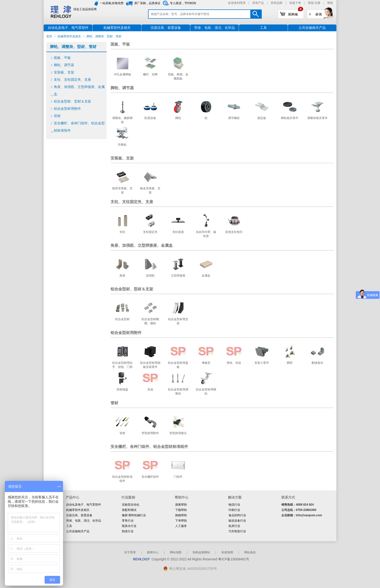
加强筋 (150, 276)
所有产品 (258, 3)
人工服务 (181, 526)
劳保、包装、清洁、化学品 (84, 521)
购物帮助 (181, 515)
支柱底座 (178, 232)
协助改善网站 (201, 552)
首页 (49, 36)
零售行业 (128, 521)
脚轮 (178, 118)
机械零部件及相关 (69, 36)
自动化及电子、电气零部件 (84, 505)
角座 (122, 276)
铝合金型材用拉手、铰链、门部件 (122, 367)
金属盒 (206, 276)
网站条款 (250, 552)
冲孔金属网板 (122, 74)
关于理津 (130, 552)
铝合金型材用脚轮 (206, 392)
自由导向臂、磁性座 (206, 234)
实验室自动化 (131, 505)
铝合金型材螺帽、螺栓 (150, 321)
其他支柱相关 (234, 232)
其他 (150, 389)
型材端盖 (122, 389)
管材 (57, 116)
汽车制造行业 (237, 531)
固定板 (262, 118)
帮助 (330, 3)
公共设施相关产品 (78, 531)
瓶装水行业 (129, 526)
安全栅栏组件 (150, 477)
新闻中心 (153, 552)
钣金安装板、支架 (150, 190)
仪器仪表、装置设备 (79, 515)
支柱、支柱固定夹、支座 (72, 80)
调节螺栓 (234, 118)
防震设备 (150, 118)
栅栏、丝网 (150, 74)
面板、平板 (62, 58)
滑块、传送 (234, 363)
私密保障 (227, 552)
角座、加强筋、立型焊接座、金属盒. (79, 91)
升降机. (123, 145)
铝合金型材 (122, 319)
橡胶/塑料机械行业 (134, 515)
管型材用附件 (150, 433)
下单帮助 (181, 521)
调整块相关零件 (317, 118)
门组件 (178, 477)
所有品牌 (277, 3)
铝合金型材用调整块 (178, 392)
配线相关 (317, 363)
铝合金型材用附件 (67, 109)
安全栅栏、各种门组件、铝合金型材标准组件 (79, 127)
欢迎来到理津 (237, 3)
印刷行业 (234, 510)
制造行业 (128, 531)
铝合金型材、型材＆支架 (72, 101)
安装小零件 (262, 363)
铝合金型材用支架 (178, 321)
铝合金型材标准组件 (122, 479)
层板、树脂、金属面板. (178, 76)
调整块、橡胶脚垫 (122, 120)
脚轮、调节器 (64, 65)
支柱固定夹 (150, 232)
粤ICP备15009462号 (234, 559)
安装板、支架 (64, 72)
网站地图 (176, 552)
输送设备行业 (237, 521)
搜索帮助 (181, 505)
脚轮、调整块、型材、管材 (73, 47)
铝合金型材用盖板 (178, 365)
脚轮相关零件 (290, 118)
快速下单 (295, 3)
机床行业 (234, 526)
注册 (317, 3)
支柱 (122, 232)
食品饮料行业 (237, 515)
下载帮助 (181, 510)
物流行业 (234, 505)
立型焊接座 (178, 276)
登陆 (311, 3)
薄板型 (206, 363)
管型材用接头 (178, 433)
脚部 (290, 363)
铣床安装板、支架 (122, 190)
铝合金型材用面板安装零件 (150, 365)
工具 (69, 526)
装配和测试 (129, 510)
